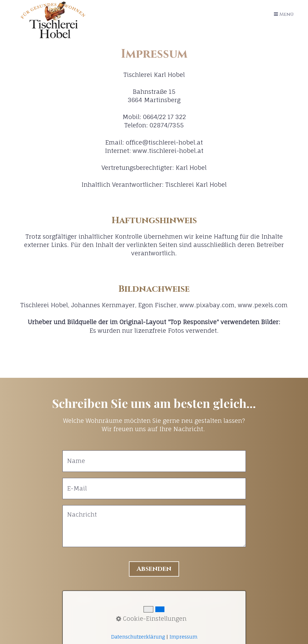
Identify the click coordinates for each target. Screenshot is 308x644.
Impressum (160, 600)
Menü (287, 14)
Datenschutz (209, 600)
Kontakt (119, 600)
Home (86, 600)
